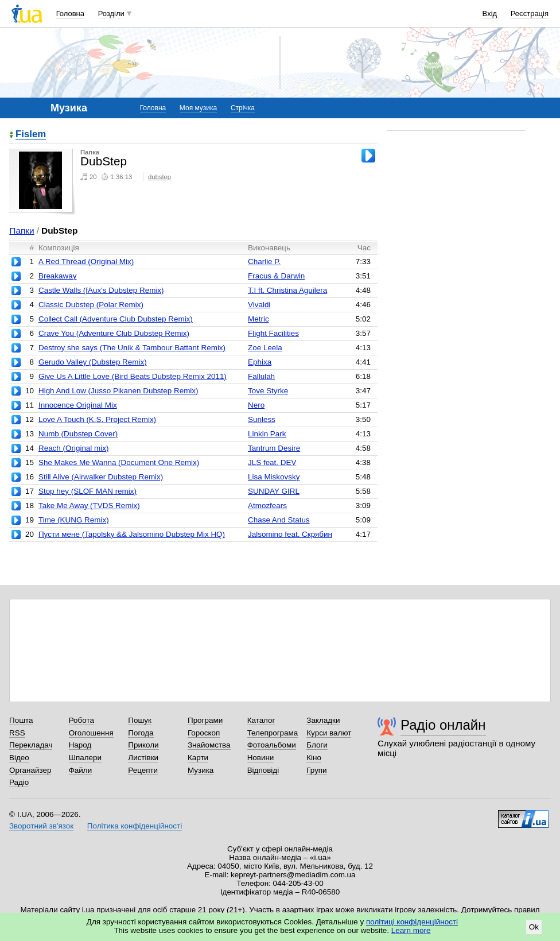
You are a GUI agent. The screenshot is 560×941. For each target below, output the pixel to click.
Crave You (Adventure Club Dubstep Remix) (114, 333)
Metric (258, 319)
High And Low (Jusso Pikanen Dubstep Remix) (118, 391)
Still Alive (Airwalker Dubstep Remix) (101, 477)
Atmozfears (267, 506)
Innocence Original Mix (78, 405)
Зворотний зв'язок (41, 826)
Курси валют (329, 733)
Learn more (411, 930)
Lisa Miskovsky (274, 477)
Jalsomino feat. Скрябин (290, 534)
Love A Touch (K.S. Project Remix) (97, 419)
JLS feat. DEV (272, 462)
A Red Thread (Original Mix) (86, 262)
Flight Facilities (273, 333)
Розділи (111, 13)
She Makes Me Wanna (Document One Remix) (119, 462)
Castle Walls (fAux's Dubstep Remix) (101, 290)
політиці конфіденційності (412, 922)
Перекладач (31, 745)
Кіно (314, 758)
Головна (70, 13)
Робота (81, 720)
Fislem (31, 135)
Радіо (19, 782)
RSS (17, 733)
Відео (19, 758)
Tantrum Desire (274, 448)
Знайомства (209, 745)
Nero (256, 405)
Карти (198, 758)
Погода (141, 733)
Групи (316, 770)
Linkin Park (267, 434)
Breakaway (57, 276)
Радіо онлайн (443, 725)
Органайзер (30, 770)
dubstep (160, 177)
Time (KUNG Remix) (74, 520)
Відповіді (263, 770)
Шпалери (85, 758)
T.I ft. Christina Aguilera (287, 290)
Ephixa (260, 362)
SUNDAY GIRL (274, 491)
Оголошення (91, 733)
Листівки (143, 758)
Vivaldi (259, 305)
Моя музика (198, 108)
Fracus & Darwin (276, 276)
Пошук (140, 720)
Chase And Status (279, 520)
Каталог (261, 720)
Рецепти (143, 770)
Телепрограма (273, 733)
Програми (205, 720)
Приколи (143, 745)
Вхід (490, 13)
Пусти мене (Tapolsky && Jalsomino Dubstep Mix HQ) (132, 534)
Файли (81, 770)
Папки (22, 231)
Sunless (262, 419)
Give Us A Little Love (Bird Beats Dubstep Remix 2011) (133, 376)
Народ (80, 745)
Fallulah (261, 376)
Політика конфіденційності (135, 826)
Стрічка (243, 108)
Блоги (317, 745)
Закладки (323, 720)
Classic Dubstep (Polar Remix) (91, 305)
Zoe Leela (265, 348)
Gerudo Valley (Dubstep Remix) (93, 362)
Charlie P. (264, 262)
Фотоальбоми (272, 745)
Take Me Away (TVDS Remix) (89, 506)
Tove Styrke (268, 391)
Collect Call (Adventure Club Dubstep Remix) (116, 319)
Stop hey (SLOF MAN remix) (87, 491)
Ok (534, 927)
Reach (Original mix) (73, 448)
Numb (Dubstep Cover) (78, 434)
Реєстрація (530, 13)
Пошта (21, 720)
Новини (261, 758)
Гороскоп (204, 733)
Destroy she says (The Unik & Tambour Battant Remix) (132, 348)
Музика (201, 770)
